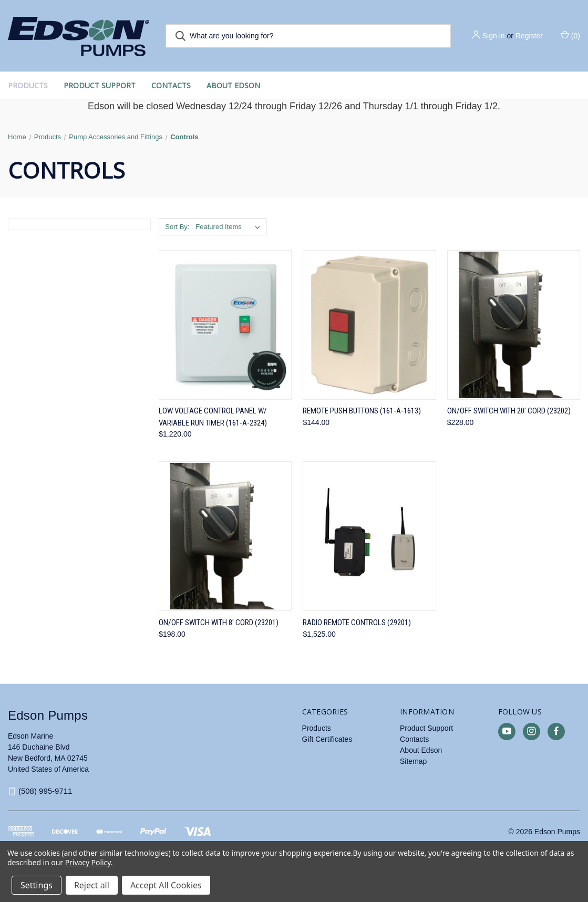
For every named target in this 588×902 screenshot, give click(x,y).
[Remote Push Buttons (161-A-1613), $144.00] (369, 325)
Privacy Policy (88, 862)
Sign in (494, 36)
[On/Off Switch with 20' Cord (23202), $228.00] (514, 325)
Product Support (100, 85)
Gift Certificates (327, 739)
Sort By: (177, 227)
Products (28, 85)
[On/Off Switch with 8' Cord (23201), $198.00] (225, 536)
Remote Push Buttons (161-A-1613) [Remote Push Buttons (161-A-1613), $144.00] (362, 411)
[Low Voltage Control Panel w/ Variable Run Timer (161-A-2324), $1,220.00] (225, 325)
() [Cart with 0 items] (570, 35)
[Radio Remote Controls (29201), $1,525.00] (369, 536)
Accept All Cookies (166, 885)
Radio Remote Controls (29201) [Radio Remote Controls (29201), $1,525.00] (357, 623)
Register (529, 36)
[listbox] (230, 227)
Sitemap (413, 761)
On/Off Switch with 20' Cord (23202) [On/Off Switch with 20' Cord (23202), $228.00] (509, 411)
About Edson (233, 85)
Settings (37, 885)
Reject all (92, 885)
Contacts (171, 85)
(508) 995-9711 (45, 791)
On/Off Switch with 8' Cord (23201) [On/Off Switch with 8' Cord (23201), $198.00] (219, 623)
